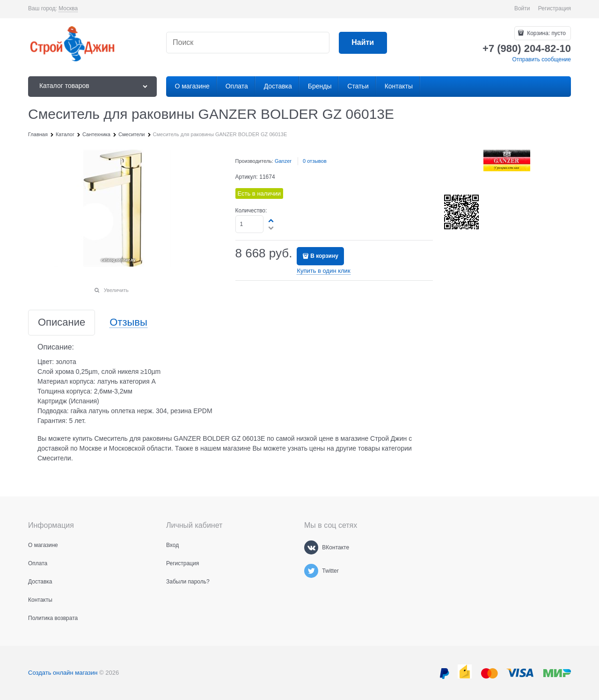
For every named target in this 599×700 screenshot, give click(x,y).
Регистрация (555, 8)
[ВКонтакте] (311, 547)
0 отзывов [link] (315, 161)
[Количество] (250, 224)
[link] (68, 9)
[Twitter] (311, 571)
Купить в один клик (323, 271)
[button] (271, 220)
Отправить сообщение (541, 59)
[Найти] (363, 43)
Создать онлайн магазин (63, 673)
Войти (522, 8)
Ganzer (283, 161)
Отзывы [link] (128, 323)
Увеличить (116, 290)
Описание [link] (62, 323)
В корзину (324, 256)
